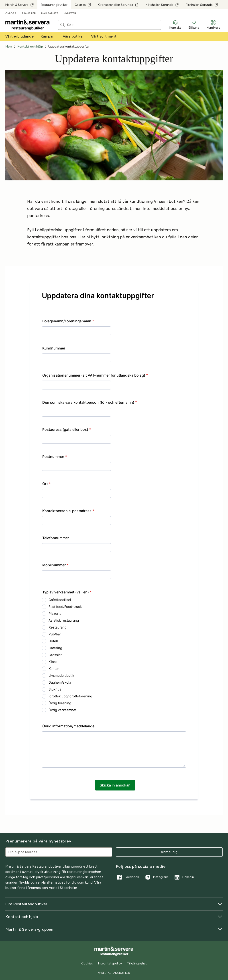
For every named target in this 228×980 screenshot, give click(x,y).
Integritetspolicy (110, 963)
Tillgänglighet (137, 963)
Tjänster (29, 13)
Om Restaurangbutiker (114, 904)
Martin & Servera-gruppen (114, 929)
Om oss (11, 13)
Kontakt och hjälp (114, 917)
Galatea (83, 5)
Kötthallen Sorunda (162, 5)
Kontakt (175, 25)
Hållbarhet (50, 13)
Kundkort (213, 25)
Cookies (87, 964)
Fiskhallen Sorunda (202, 5)
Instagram (156, 877)
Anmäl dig (169, 852)
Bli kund (194, 25)
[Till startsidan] (28, 25)
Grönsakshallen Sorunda (118, 5)
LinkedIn (184, 877)
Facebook (127, 877)
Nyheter (70, 13)
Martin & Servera (20, 5)
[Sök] (114, 25)
